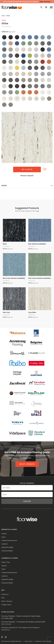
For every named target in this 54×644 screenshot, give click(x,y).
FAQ (3, 598)
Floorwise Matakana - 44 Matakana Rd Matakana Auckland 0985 (23, 622)
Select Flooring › (45, 2)
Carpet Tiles (6, 562)
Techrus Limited (47, 641)
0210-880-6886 (7, 618)
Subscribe (27, 501)
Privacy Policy (29, 641)
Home (3, 16)
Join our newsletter (27, 483)
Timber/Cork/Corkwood (9, 541)
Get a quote (27, 169)
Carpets (4, 534)
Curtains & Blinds (7, 551)
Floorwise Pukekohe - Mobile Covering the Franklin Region (21, 616)
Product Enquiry (27, 176)
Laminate (4, 544)
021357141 (6, 630)
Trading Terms (6, 605)
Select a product (27, 464)
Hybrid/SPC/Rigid (7, 547)
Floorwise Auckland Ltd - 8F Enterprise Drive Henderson (20, 628)
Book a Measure (7, 601)
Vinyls (3, 537)
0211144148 (6, 624)
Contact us (5, 594)
